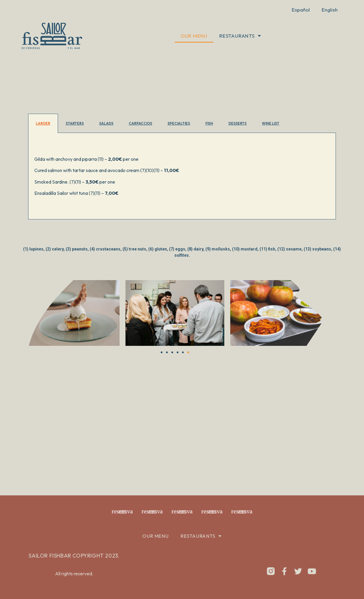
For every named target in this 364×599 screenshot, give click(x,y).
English (330, 10)
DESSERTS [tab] (237, 123)
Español (301, 10)
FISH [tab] (209, 123)
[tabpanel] (182, 176)
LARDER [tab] (43, 123)
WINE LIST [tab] (271, 123)
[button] (17, 314)
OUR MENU (194, 36)
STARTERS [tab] (75, 123)
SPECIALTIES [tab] (179, 123)
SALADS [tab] (106, 123)
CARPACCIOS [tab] (140, 123)
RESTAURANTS (240, 36)
